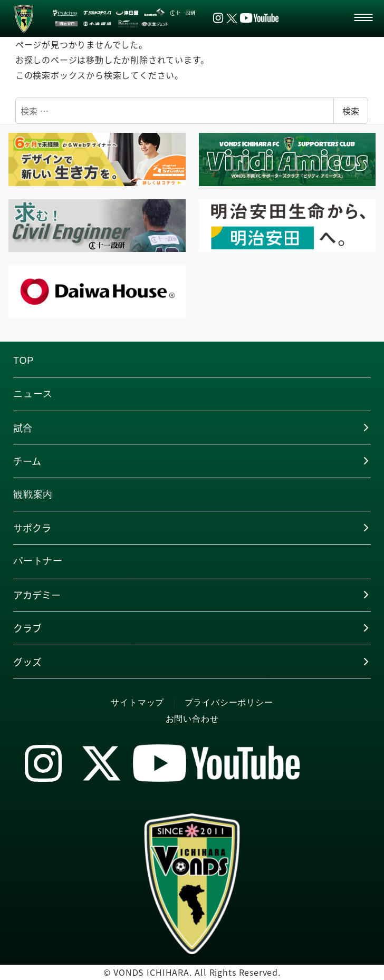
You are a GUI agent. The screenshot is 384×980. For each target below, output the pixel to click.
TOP (23, 361)
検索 (351, 111)
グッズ (27, 662)
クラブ (27, 628)
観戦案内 (33, 494)
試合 (23, 428)
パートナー (38, 561)
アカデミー (37, 595)
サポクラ (32, 528)
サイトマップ (137, 702)
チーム (27, 461)
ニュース (33, 394)
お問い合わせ (192, 719)
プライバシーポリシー (229, 702)
